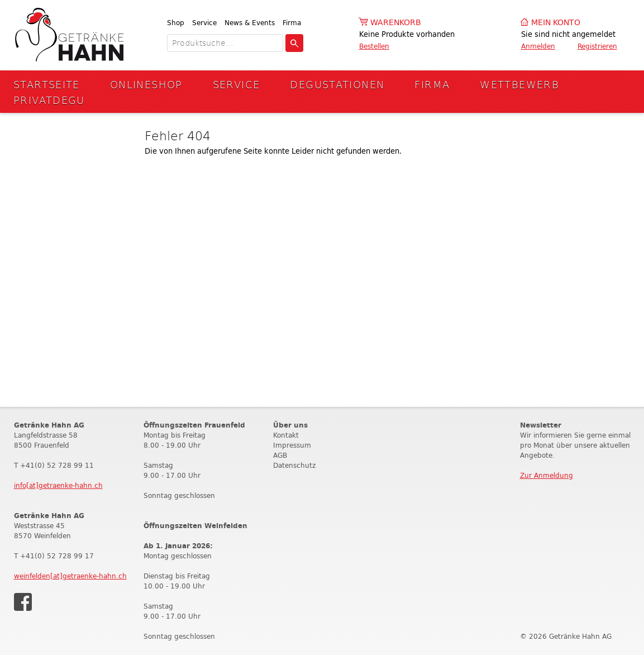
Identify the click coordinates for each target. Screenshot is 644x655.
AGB (280, 455)
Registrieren (597, 46)
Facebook (23, 602)
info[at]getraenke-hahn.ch (58, 485)
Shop (176, 23)
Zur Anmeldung (547, 475)
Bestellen (374, 46)
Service (204, 23)
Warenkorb (396, 23)
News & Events (250, 23)
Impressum (292, 445)
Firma (292, 23)
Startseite (47, 84)
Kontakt (286, 435)
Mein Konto (556, 23)
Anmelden (538, 46)
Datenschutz (294, 465)
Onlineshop (146, 84)
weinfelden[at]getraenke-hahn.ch (70, 576)
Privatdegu (49, 100)
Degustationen (337, 84)
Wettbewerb (519, 84)
